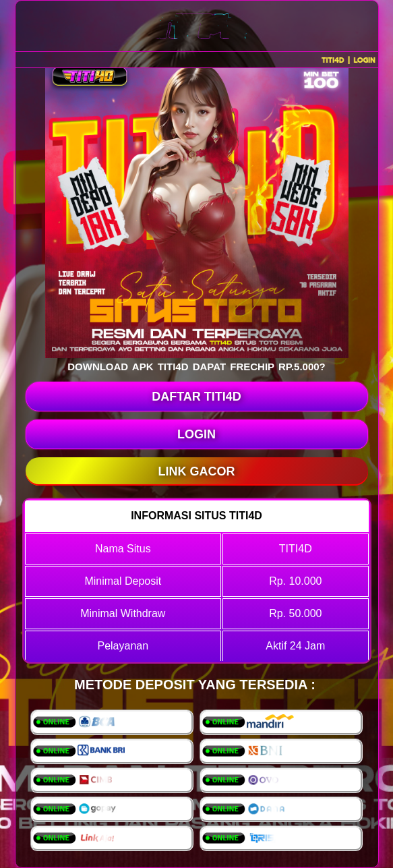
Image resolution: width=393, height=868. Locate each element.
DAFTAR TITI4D (196, 397)
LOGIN (196, 434)
